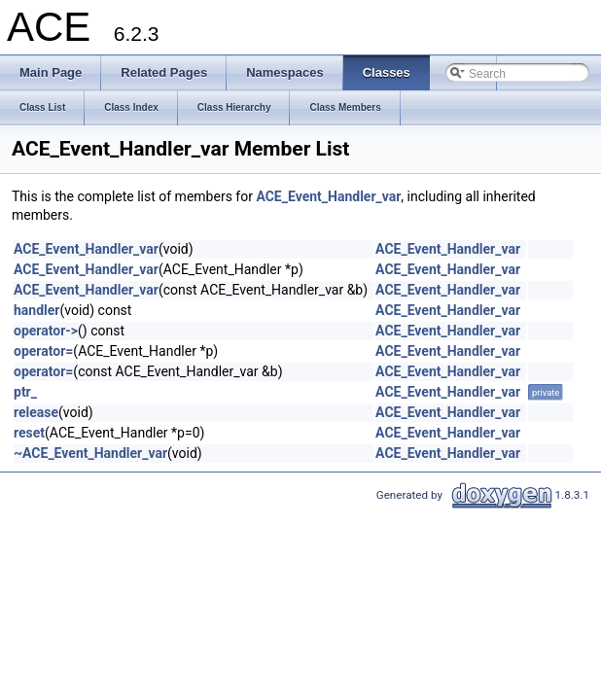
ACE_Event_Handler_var (328, 196)
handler (36, 310)
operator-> (46, 331)
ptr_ (25, 392)
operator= (43, 351)
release (36, 412)
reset (29, 433)
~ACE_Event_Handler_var (90, 453)
